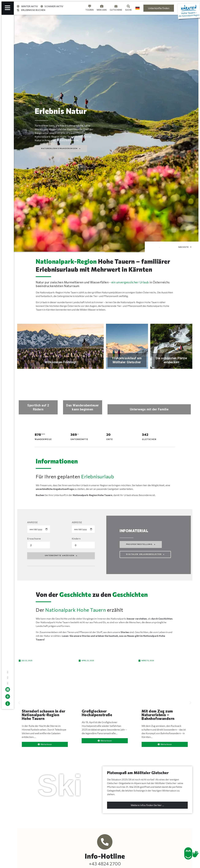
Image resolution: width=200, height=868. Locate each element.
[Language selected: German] (137, 8)
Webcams (102, 10)
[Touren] (90, 6)
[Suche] (128, 6)
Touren (89, 10)
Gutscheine (116, 10)
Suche (128, 10)
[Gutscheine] (116, 6)
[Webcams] (102, 6)
